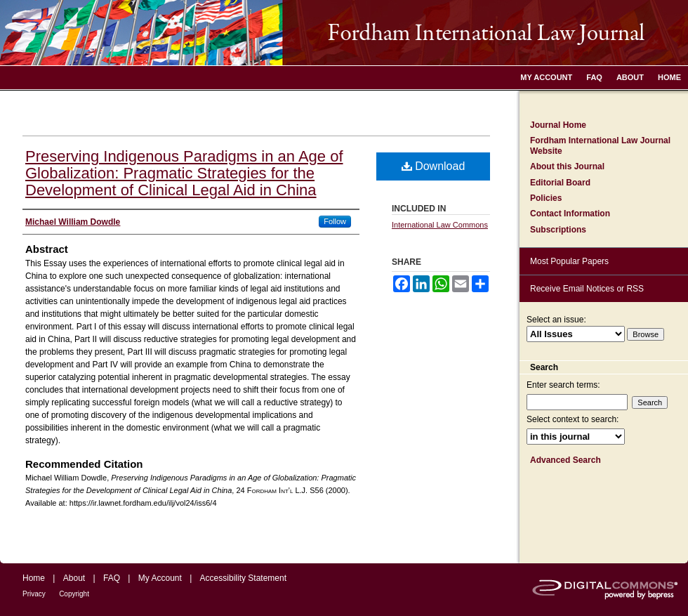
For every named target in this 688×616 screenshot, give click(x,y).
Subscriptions (558, 230)
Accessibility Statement (243, 578)
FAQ (112, 578)
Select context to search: (573, 419)
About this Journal (567, 166)
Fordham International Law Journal (344, 33)
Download (434, 166)
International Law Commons (440, 225)
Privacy (34, 594)
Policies (546, 198)
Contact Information (570, 214)
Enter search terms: (563, 385)
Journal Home (558, 125)
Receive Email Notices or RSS (587, 289)
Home (34, 578)
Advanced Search (565, 460)
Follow (335, 221)
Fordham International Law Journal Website (600, 145)
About (74, 578)
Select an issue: (556, 320)
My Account (160, 578)
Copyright (74, 594)
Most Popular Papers (569, 261)
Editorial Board (560, 183)
